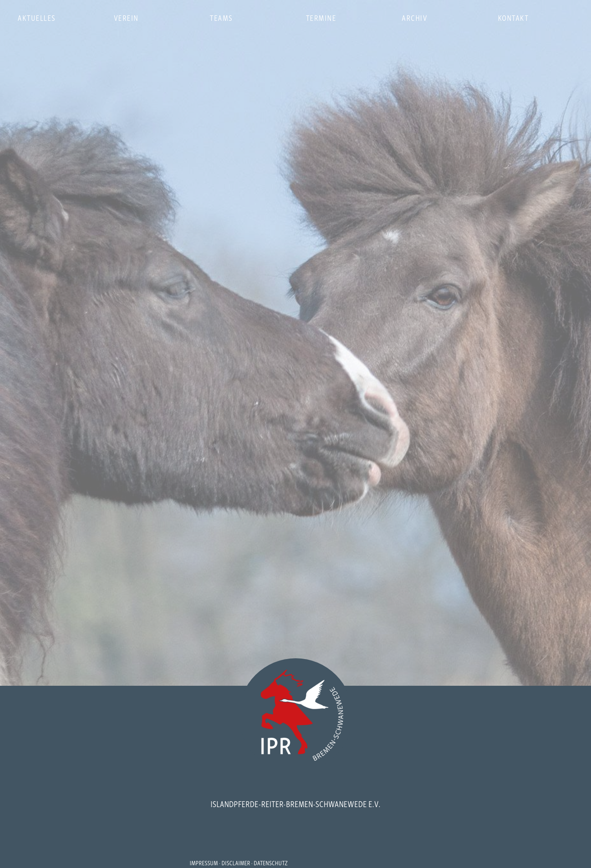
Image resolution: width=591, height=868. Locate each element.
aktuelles (37, 17)
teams (221, 17)
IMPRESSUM (204, 863)
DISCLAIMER (236, 863)
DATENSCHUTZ (271, 863)
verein (126, 17)
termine (321, 17)
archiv (414, 17)
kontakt (513, 17)
